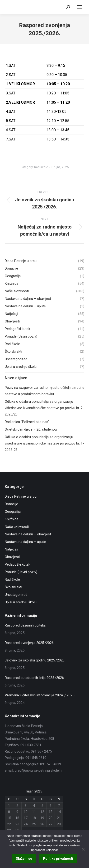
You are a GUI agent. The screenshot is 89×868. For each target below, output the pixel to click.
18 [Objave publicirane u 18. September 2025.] (34, 818)
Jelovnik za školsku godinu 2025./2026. (35, 660)
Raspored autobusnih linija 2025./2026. (35, 678)
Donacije (11, 504)
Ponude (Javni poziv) (21, 572)
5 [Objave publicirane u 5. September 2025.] (42, 806)
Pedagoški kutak (17, 564)
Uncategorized (16, 595)
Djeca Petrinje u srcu (21, 496)
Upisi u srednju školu (21, 602)
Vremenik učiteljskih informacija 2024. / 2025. (40, 695)
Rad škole (41, 167)
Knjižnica (12, 519)
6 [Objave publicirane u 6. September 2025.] (51, 806)
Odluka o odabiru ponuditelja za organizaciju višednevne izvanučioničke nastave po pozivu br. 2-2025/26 (44, 408)
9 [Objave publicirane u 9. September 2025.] (17, 812)
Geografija (13, 512)
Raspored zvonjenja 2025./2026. (30, 643)
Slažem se (24, 859)
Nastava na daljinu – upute (25, 542)
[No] (83, 849)
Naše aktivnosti (17, 527)
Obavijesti (12, 557)
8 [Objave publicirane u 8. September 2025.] (9, 812)
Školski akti (13, 587)
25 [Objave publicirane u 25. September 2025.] (34, 824)
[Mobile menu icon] (80, 7)
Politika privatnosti (58, 859)
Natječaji (11, 549)
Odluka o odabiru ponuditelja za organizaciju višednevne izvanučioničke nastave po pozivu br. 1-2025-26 (44, 443)
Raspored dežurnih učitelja (25, 625)
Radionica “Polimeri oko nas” (27, 422)
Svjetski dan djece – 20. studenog (31, 429)
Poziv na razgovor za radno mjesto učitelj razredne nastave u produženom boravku (44, 391)
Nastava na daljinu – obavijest (28, 534)
